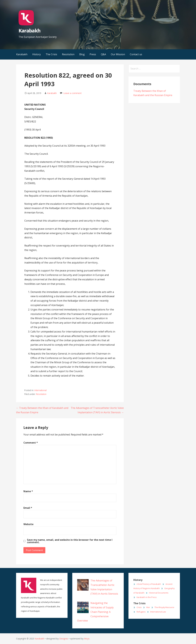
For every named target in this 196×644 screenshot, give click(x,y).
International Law (158, 612)
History (37, 54)
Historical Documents (159, 593)
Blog (82, 54)
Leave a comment (73, 93)
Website (28, 524)
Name (28, 491)
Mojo (87, 639)
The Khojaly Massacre (164, 607)
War (148, 607)
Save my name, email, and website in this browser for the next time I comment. (70, 541)
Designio (64, 639)
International (41, 390)
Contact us (136, 54)
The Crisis (51, 54)
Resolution (68, 54)
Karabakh (29, 31)
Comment (31, 443)
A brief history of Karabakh (149, 584)
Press (93, 54)
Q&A (103, 54)
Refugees (141, 612)
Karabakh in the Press (147, 597)
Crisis (139, 607)
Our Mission (118, 54)
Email (28, 508)
